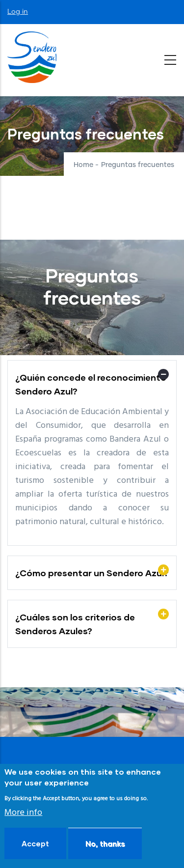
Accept (35, 843)
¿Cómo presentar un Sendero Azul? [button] (92, 573)
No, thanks (105, 843)
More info (23, 813)
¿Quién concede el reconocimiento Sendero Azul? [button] (91, 384)
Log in (18, 12)
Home (83, 165)
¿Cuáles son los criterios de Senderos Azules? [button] (75, 624)
